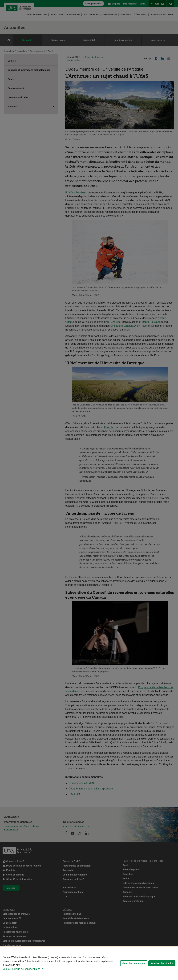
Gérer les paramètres (134, 963)
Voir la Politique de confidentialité (21, 969)
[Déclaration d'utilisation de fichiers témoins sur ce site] (89, 963)
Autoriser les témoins (162, 963)
